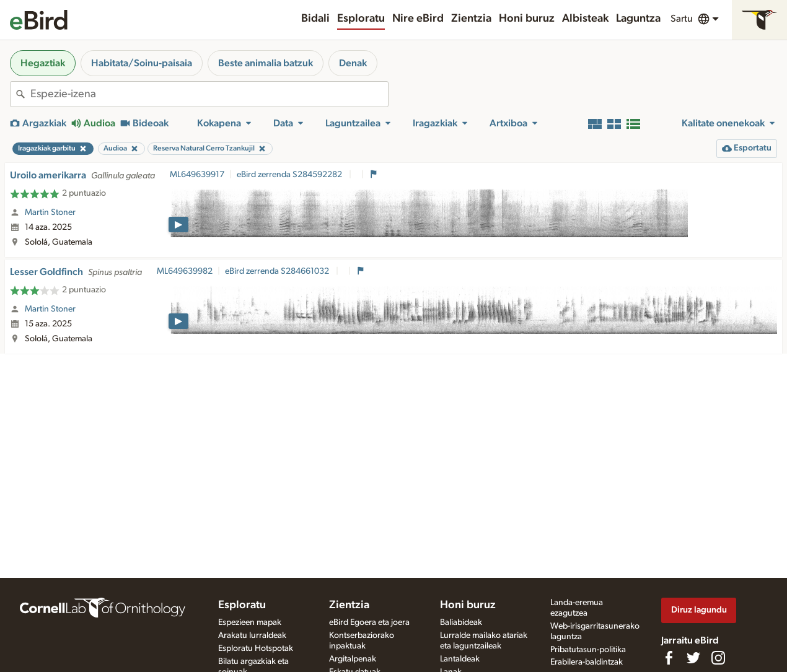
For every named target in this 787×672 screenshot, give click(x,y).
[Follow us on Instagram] (718, 658)
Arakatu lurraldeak (252, 635)
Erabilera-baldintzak (587, 662)
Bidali (315, 19)
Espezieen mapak (250, 622)
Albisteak (585, 19)
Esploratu (361, 19)
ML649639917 (197, 175)
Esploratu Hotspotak (256, 648)
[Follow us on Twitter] (693, 658)
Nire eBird (418, 19)
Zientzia (471, 19)
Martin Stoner (50, 212)
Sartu (682, 19)
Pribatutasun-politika (588, 650)
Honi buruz (527, 19)
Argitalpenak (353, 659)
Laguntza (638, 19)
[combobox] (209, 94)
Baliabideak (461, 622)
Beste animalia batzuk (266, 63)
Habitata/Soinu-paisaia (142, 63)
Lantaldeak (460, 659)
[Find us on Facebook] (669, 658)
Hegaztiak (43, 63)
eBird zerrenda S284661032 (278, 271)
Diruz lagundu (699, 610)
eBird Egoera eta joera (369, 622)
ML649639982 (185, 271)
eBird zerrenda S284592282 (290, 175)
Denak (353, 63)
